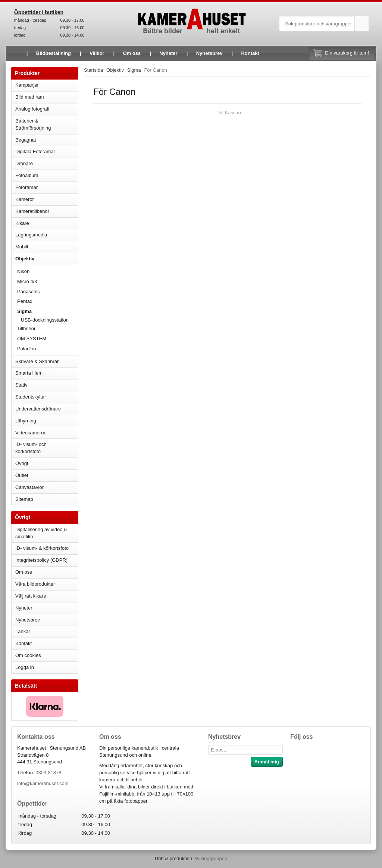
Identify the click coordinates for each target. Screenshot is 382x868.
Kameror (47, 199)
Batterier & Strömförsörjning (47, 124)
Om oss (132, 53)
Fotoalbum (47, 175)
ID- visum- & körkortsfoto (42, 548)
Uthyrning (26, 421)
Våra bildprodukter (35, 584)
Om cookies (28, 655)
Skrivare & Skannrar (47, 361)
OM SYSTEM (32, 339)
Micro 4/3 (48, 281)
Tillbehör (48, 328)
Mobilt (47, 247)
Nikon (48, 271)
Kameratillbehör (47, 211)
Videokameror (47, 433)
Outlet (22, 475)
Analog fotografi (47, 109)
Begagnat (47, 140)
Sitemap (24, 499)
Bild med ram (47, 97)
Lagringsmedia (47, 235)
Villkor (97, 53)
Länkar (23, 631)
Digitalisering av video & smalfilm (41, 533)
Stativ (47, 385)
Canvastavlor (29, 487)
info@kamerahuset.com (43, 783)
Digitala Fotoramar (35, 151)
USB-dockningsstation (45, 320)
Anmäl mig (267, 762)
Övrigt (22, 463)
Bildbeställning (54, 53)
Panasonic (48, 292)
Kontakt (250, 53)
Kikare (47, 223)
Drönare (47, 163)
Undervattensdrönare (47, 409)
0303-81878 (48, 773)
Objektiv (47, 259)
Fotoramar (47, 187)
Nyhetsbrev (209, 53)
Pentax (25, 301)
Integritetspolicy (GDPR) (41, 560)
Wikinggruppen (211, 858)
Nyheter (168, 53)
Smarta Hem (29, 373)
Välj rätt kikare (31, 596)
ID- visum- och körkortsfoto (31, 448)
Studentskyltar (31, 397)
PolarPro (27, 349)
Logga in (25, 667)
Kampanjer (27, 85)
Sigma (48, 311)
